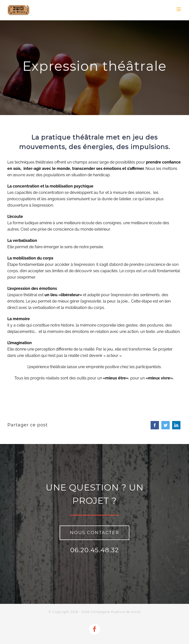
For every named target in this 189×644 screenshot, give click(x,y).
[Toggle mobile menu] (179, 9)
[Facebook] (155, 425)
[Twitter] (166, 425)
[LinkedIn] (176, 425)
